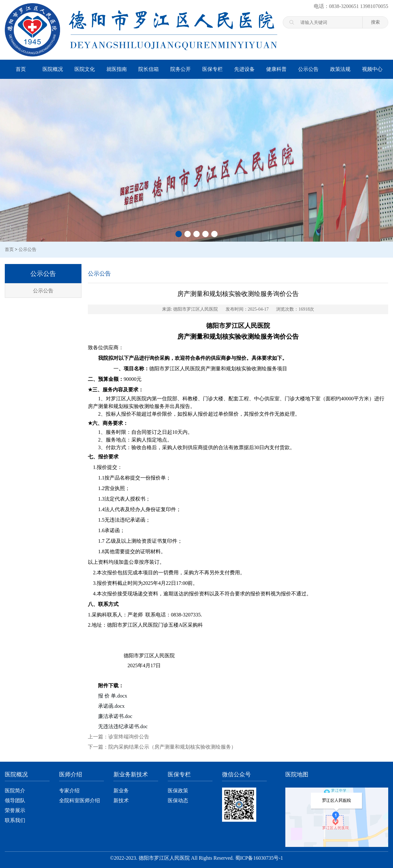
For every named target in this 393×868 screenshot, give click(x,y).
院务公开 (181, 69)
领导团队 (15, 800)
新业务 (121, 791)
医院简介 (15, 791)
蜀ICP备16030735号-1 (259, 858)
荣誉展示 (15, 810)
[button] (179, 234)
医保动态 (178, 800)
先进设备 (244, 69)
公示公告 (308, 69)
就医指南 (117, 69)
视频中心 (372, 69)
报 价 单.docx (113, 696)
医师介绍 (71, 774)
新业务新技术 (131, 774)
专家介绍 (69, 791)
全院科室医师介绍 (80, 800)
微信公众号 (236, 774)
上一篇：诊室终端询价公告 (119, 737)
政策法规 (340, 69)
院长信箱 (149, 69)
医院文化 (85, 69)
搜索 (375, 22)
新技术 (121, 800)
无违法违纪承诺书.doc (123, 726)
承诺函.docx (111, 706)
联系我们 (15, 820)
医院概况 (53, 69)
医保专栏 (212, 69)
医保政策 (178, 791)
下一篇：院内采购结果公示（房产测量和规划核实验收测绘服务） (162, 747)
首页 (21, 69)
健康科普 (276, 69)
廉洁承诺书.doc (115, 716)
